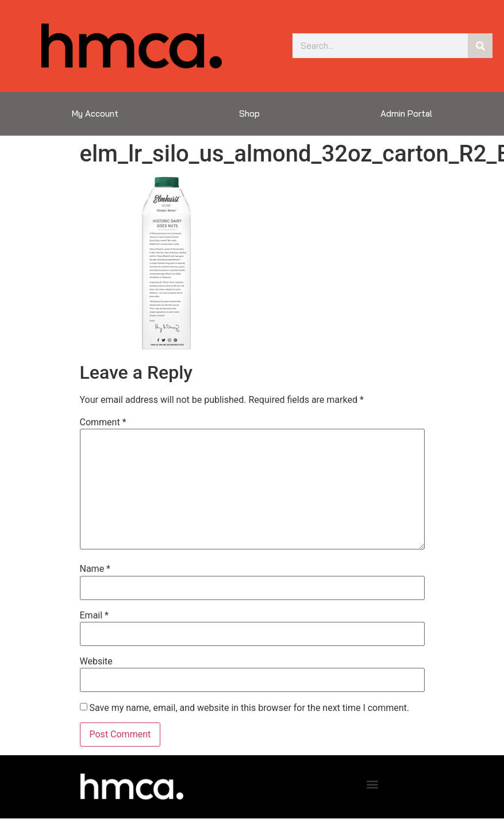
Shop (249, 114)
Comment (103, 422)
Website (96, 662)
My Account (95, 114)
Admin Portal (406, 114)
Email (94, 616)
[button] (372, 784)
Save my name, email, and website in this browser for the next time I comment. (249, 708)
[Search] (480, 46)
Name (95, 569)
